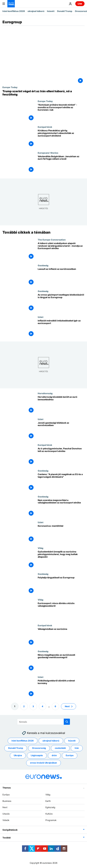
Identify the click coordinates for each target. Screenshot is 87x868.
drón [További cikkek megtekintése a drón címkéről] (54, 755)
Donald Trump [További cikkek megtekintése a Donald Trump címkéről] (16, 748)
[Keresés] (43, 722)
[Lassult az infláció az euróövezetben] (61, 277)
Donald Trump (65, 11)
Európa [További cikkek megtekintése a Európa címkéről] (70, 755)
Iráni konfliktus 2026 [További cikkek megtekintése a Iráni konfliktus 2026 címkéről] (23, 741)
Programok (51, 820)
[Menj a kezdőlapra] (11, 4)
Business (7, 801)
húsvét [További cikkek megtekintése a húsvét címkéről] (72, 741)
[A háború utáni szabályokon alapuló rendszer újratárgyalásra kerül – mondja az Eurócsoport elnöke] (61, 251)
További (7, 838)
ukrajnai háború (36, 11)
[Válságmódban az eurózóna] (61, 637)
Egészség (50, 807)
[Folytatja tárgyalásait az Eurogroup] (61, 586)
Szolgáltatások (10, 830)
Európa (6, 795)
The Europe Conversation (52, 240)
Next (5, 807)
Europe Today (10, 87)
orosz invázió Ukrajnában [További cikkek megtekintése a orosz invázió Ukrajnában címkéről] (43, 763)
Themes (7, 788)
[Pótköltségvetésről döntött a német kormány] (61, 689)
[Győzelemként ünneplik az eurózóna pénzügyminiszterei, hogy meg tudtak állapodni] (61, 560)
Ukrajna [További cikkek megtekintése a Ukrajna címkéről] (18, 755)
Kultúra (49, 814)
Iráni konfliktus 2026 (14, 11)
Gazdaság (43, 265)
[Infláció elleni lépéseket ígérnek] (61, 329)
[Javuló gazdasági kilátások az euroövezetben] (61, 431)
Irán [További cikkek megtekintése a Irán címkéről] (77, 748)
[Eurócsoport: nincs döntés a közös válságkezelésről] (61, 611)
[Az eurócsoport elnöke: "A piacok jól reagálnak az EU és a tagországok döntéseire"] (61, 482)
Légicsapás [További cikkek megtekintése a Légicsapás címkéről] (37, 755)
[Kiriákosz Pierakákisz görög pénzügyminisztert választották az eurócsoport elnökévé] (61, 138)
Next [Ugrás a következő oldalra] (67, 706)
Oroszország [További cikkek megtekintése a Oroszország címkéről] (39, 748)
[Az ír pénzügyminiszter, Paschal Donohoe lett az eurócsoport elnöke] (61, 457)
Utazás (6, 814)
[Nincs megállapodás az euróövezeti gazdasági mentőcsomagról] (61, 663)
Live (80, 4)
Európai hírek (45, 127)
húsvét (51, 11)
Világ (40, 548)
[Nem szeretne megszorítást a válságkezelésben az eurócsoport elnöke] (61, 508)
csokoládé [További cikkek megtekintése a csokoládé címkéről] (60, 748)
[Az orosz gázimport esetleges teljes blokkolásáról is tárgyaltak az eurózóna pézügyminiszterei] (61, 303)
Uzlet (41, 317)
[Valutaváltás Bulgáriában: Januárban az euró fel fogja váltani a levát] (61, 164)
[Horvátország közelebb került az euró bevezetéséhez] (61, 405)
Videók (6, 820)
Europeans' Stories (48, 153)
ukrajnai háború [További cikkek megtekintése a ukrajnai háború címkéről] (51, 741)
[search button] (67, 722)
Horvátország (45, 393)
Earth (48, 801)
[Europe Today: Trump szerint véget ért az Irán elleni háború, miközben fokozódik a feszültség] (43, 93)
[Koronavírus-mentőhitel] (61, 534)
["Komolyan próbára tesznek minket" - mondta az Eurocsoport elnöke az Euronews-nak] (61, 113)
